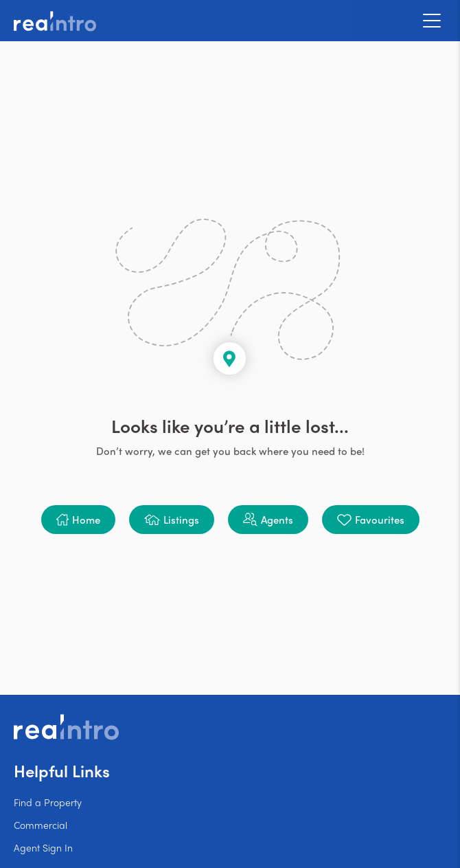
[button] (78, 520)
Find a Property (48, 802)
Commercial (41, 825)
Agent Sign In (43, 847)
